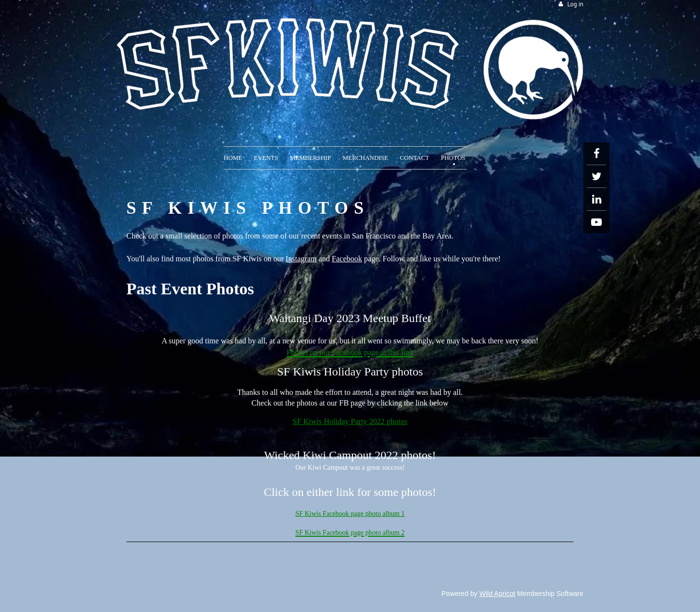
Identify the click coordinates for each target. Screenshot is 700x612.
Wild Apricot (497, 594)
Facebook (347, 259)
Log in (575, 4)
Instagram (301, 259)
